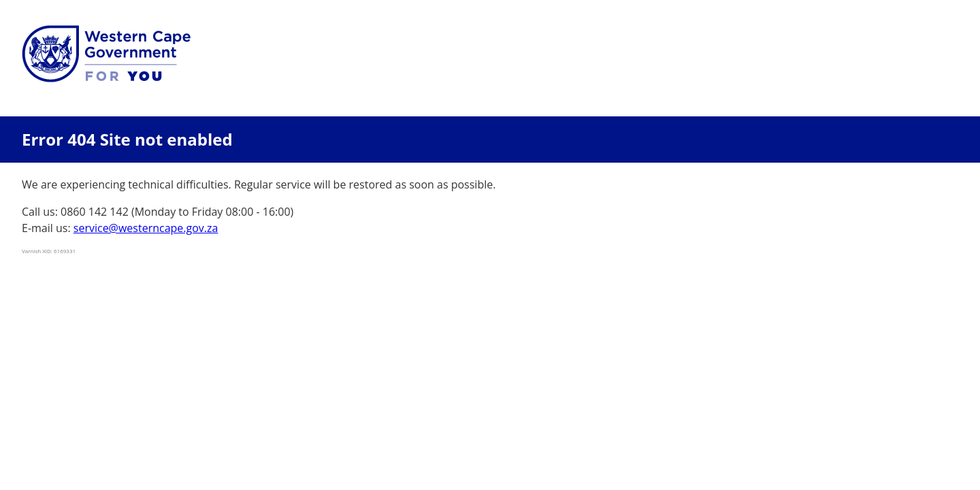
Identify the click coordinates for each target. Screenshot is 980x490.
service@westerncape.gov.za (146, 228)
